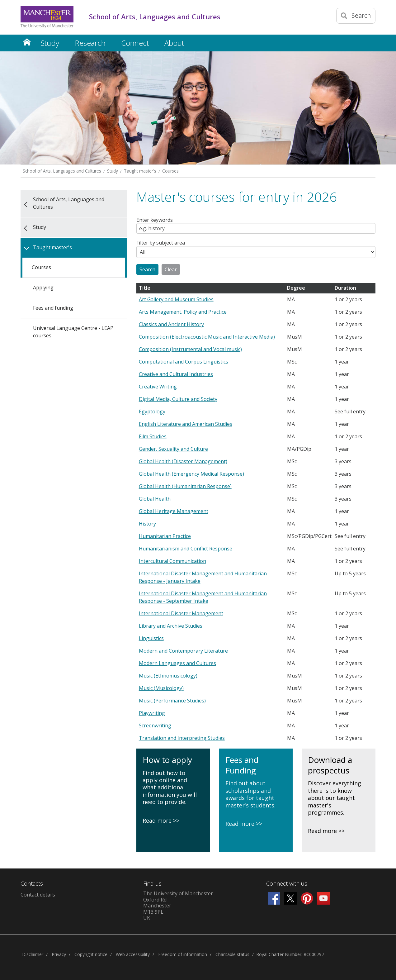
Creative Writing (158, 387)
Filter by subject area (161, 243)
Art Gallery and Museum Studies (176, 299)
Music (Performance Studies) (172, 701)
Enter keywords (155, 220)
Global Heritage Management (174, 511)
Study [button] (50, 43)
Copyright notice (91, 954)
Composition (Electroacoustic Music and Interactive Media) (207, 337)
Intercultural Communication (172, 561)
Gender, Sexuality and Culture (173, 449)
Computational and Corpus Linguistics (184, 362)
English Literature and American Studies (186, 424)
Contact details (38, 895)
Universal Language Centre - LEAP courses (73, 332)
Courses (170, 171)
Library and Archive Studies (171, 626)
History (147, 524)
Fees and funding (53, 308)
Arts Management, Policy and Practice (183, 312)
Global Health (155, 499)
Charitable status (232, 954)
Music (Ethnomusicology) (168, 676)
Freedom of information (183, 954)
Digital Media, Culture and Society (178, 399)
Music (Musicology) (161, 688)
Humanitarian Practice (165, 536)
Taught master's (140, 171)
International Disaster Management (181, 613)
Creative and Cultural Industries (176, 374)
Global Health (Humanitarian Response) (185, 486)
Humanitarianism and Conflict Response (186, 549)
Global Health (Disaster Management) (183, 461)
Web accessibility (133, 954)
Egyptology (152, 412)
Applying (43, 288)
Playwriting (152, 713)
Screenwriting (155, 725)
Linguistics (151, 638)
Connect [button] (135, 43)
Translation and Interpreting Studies (182, 738)
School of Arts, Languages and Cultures (62, 171)
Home (27, 42)
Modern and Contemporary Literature (183, 651)
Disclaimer (33, 954)
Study (113, 171)
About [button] (174, 43)
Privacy (59, 954)
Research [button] (90, 43)
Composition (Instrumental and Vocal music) (190, 349)
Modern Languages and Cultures (177, 663)
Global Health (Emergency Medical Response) (191, 474)
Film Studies (153, 436)
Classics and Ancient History (171, 324)
